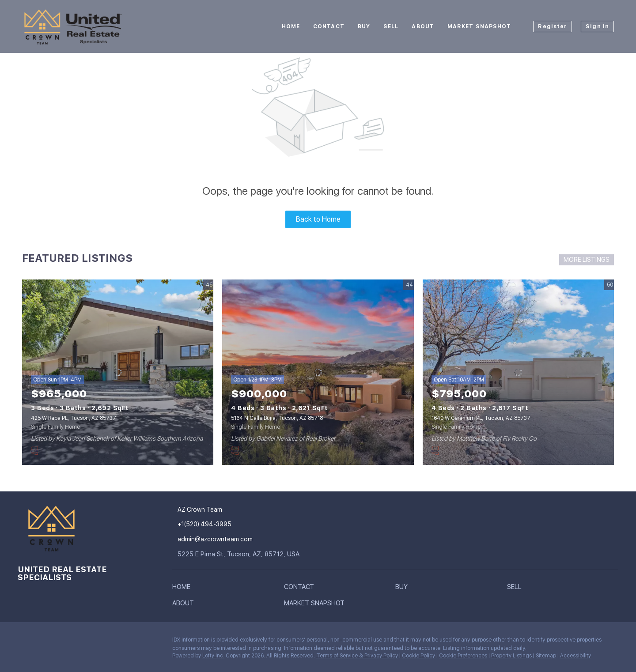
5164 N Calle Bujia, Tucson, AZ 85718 (277, 418)
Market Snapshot (479, 26)
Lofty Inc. (213, 656)
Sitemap (546, 656)
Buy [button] (364, 26)
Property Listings (511, 656)
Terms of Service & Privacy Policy (357, 656)
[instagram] (24, 642)
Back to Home (318, 219)
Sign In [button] (597, 26)
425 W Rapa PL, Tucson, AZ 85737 (74, 418)
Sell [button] (391, 26)
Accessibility (575, 656)
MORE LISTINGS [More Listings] (587, 260)
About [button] (423, 26)
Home (291, 26)
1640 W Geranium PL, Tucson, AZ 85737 (481, 418)
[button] (184, 589)
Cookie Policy (418, 656)
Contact (329, 26)
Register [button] (553, 26)
